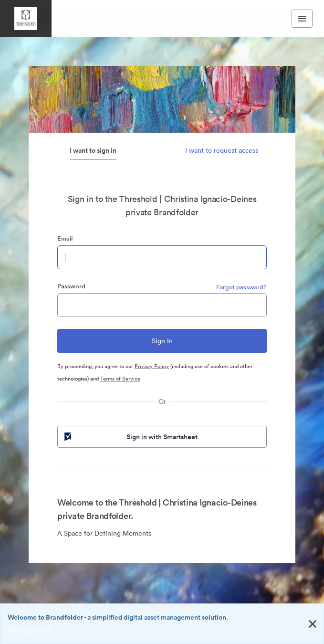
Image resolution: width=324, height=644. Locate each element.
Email (65, 238)
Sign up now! (30, 630)
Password (71, 286)
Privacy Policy (152, 366)
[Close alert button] (313, 624)
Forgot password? (241, 287)
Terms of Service (120, 379)
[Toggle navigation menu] (302, 19)
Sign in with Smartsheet (130, 437)
